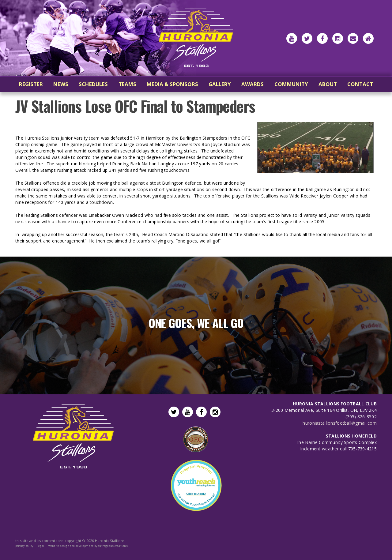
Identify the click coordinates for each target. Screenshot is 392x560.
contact (360, 84)
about (328, 84)
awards (253, 84)
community (291, 84)
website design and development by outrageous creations (88, 546)
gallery (220, 84)
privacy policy (24, 546)
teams (127, 84)
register (31, 84)
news (61, 84)
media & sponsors (172, 84)
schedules (93, 84)
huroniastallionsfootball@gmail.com (340, 423)
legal (41, 546)
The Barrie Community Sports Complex (336, 442)
